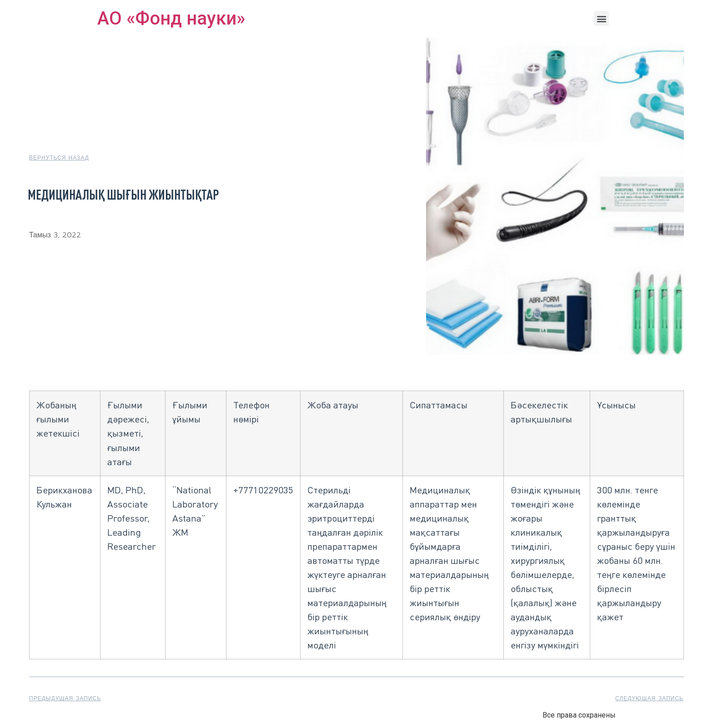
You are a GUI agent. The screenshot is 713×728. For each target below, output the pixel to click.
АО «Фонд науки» (171, 18)
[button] (601, 18)
